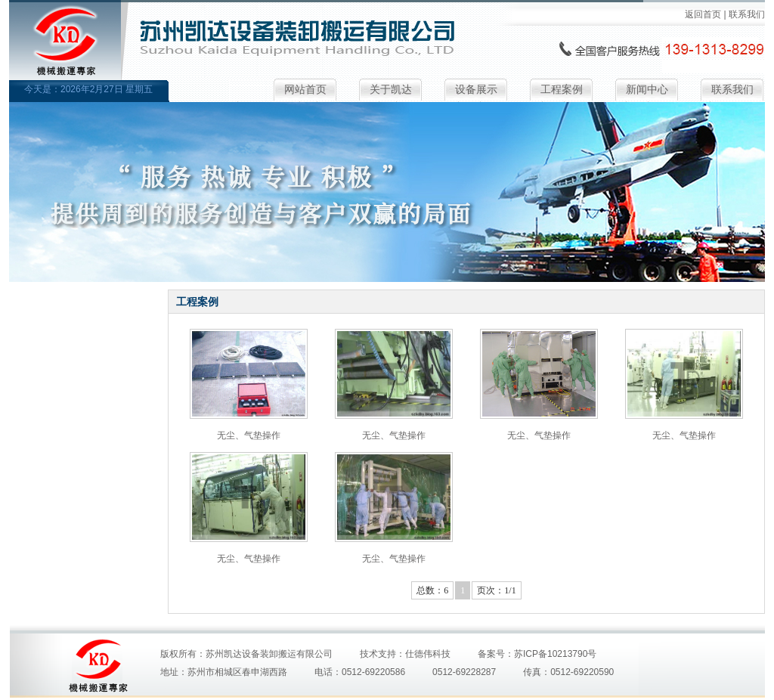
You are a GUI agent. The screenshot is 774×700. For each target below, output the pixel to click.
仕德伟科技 (428, 654)
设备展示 (476, 90)
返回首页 (703, 14)
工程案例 (562, 90)
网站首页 (305, 90)
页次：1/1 (496, 590)
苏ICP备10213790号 (555, 654)
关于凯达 (391, 90)
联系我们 (747, 14)
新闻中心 (647, 90)
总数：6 (432, 590)
